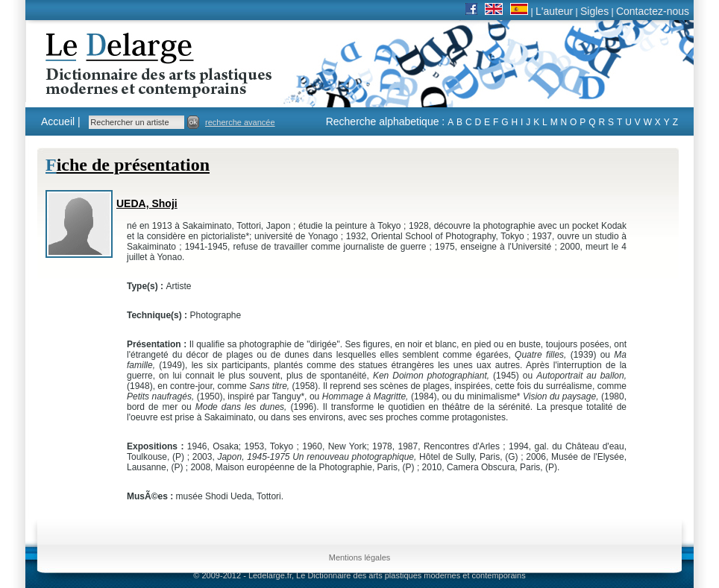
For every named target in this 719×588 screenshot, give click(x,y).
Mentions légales (360, 557)
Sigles (594, 11)
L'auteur (554, 11)
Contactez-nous (653, 11)
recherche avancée (240, 122)
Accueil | (61, 121)
